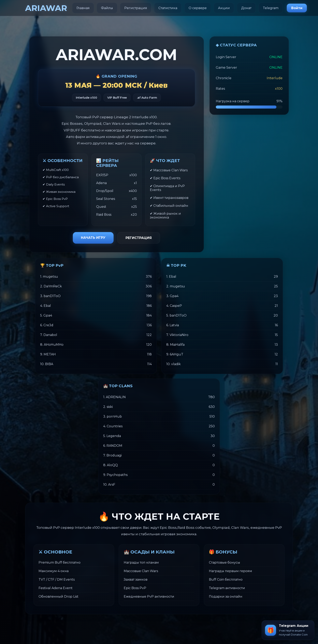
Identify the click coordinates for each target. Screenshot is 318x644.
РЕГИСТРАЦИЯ (139, 238)
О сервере (198, 8)
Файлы (107, 8)
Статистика (168, 8)
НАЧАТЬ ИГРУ (93, 238)
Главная (83, 8)
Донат (246, 8)
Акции (224, 8)
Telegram (271, 8)
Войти (297, 8)
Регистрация (136, 8)
